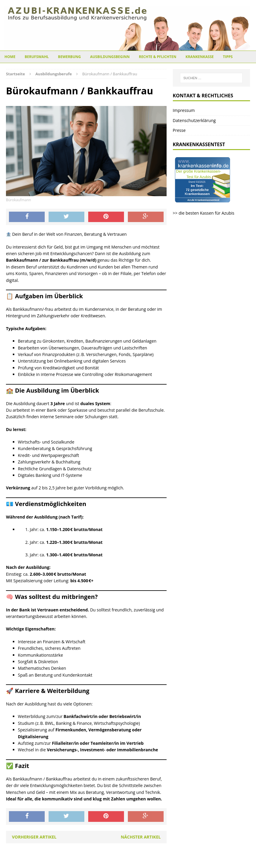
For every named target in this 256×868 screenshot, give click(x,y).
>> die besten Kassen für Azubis (204, 213)
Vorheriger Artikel (34, 837)
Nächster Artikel (141, 837)
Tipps (228, 57)
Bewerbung (70, 57)
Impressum (184, 110)
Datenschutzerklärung (194, 120)
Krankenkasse (200, 57)
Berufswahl (37, 57)
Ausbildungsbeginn (110, 57)
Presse (179, 130)
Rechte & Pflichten (158, 57)
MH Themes (174, 862)
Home (10, 57)
